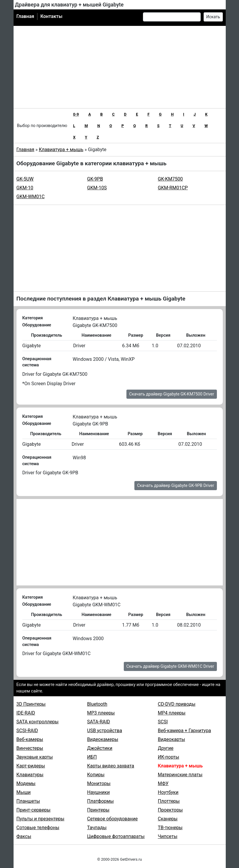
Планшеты (28, 801)
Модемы (26, 783)
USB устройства (105, 731)
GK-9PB (95, 179)
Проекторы (170, 810)
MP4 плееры (172, 713)
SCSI (163, 722)
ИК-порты (169, 757)
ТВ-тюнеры (170, 828)
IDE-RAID (26, 713)
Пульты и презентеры (41, 819)
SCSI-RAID (27, 731)
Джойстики (100, 748)
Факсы (24, 836)
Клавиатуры (30, 775)
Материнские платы (180, 775)
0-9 (76, 114)
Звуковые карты (35, 757)
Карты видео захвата (111, 766)
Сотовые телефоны (38, 828)
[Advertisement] (120, 67)
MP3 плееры (101, 713)
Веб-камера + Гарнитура (185, 731)
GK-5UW (25, 179)
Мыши (24, 792)
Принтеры (98, 810)
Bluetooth (97, 704)
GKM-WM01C (31, 197)
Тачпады (97, 828)
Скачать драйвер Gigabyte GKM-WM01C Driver (170, 666)
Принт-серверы (34, 810)
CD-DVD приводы (177, 704)
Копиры (96, 775)
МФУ (163, 783)
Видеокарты (172, 739)
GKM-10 (25, 188)
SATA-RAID (99, 722)
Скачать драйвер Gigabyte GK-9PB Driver (175, 485)
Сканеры (168, 819)
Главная (25, 16)
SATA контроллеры (38, 722)
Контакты (51, 16)
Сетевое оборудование (113, 819)
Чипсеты (168, 836)
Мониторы (99, 783)
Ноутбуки (168, 792)
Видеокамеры (103, 739)
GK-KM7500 (170, 179)
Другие (166, 748)
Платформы (100, 801)
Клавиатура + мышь (61, 150)
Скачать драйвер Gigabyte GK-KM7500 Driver (172, 394)
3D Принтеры (31, 704)
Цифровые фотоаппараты (116, 836)
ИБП (92, 757)
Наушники (99, 792)
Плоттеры (169, 801)
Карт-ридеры (31, 766)
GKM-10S (97, 188)
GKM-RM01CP (173, 188)
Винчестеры (30, 748)
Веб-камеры (30, 739)
